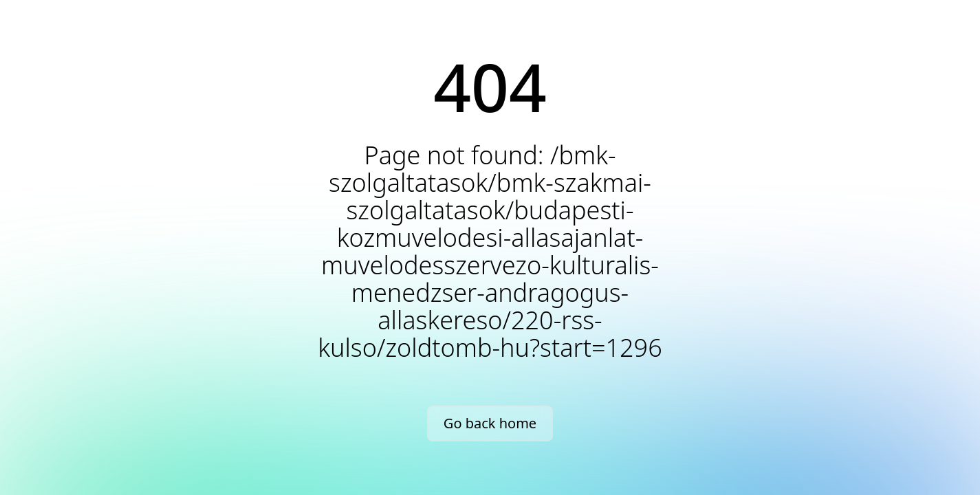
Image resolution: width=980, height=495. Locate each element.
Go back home (490, 423)
